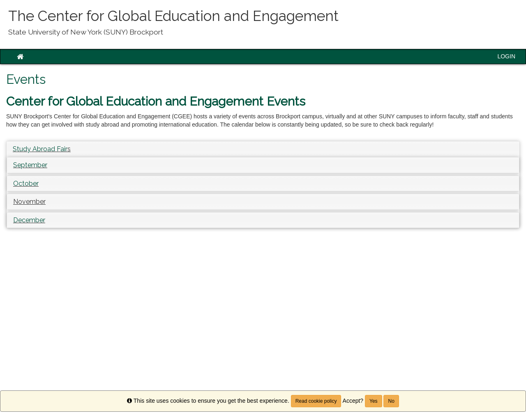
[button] (29, 202)
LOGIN (506, 56)
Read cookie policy (316, 401)
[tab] (263, 149)
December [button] (29, 220)
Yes (374, 401)
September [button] (30, 165)
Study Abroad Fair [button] (40, 149)
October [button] (26, 183)
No (391, 401)
